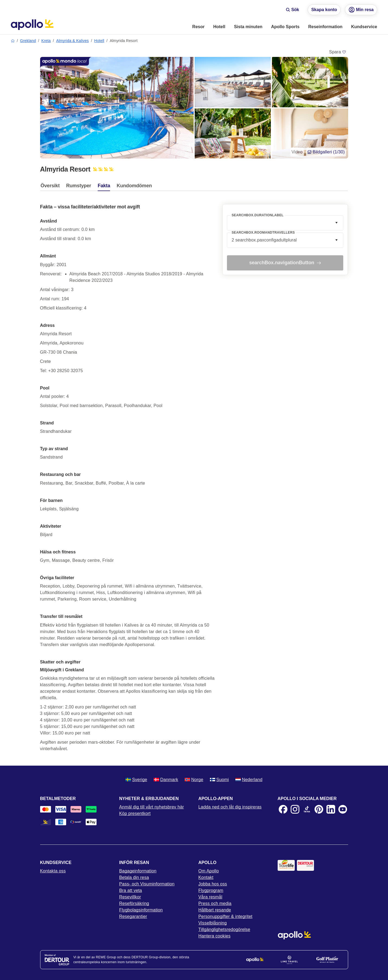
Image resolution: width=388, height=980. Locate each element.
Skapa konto (324, 10)
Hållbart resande (215, 910)
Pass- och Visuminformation (147, 884)
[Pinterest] (319, 809)
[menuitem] (198, 27)
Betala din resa (134, 877)
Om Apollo (209, 871)
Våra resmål (210, 897)
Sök (292, 10)
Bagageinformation (138, 871)
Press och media (215, 903)
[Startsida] (32, 25)
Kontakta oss (53, 871)
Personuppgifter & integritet (226, 916)
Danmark (166, 780)
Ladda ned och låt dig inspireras (230, 807)
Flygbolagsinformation (141, 910)
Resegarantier (133, 916)
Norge (194, 780)
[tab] (52, 187)
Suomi (219, 780)
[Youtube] (343, 809)
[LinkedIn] (331, 809)
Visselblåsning (213, 923)
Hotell (99, 41)
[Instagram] (295, 809)
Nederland (249, 780)
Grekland (28, 41)
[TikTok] (307, 809)
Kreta (46, 41)
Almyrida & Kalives (72, 41)
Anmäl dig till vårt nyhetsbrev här (152, 807)
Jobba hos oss (213, 884)
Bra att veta (131, 890)
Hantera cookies (215, 936)
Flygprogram (211, 890)
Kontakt (206, 877)
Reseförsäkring (134, 903)
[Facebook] (283, 809)
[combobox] (285, 223)
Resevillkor (130, 897)
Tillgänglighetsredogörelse (224, 929)
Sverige (136, 780)
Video (297, 152)
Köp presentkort (135, 813)
